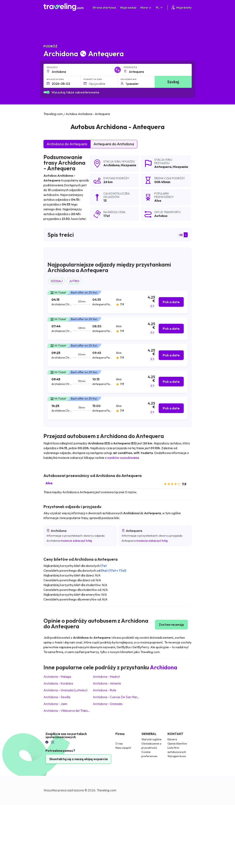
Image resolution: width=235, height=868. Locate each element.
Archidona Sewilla (57, 697)
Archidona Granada (107, 704)
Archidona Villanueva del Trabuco (68, 711)
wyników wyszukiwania (123, 458)
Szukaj (173, 82)
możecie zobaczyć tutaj (76, 541)
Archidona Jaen (55, 704)
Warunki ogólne (151, 739)
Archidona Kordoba (58, 683)
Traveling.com (106, 790)
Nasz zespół (123, 748)
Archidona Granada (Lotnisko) (65, 690)
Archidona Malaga (57, 677)
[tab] (118, 302)
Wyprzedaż (128, 8)
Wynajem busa (177, 756)
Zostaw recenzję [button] (171, 624)
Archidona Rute (104, 690)
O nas (119, 744)
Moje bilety (181, 8)
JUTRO (74, 281)
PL (160, 8)
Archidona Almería (107, 683)
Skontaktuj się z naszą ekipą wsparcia (78, 759)
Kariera (172, 739)
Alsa (49, 483)
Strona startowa (104, 8)
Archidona (111, 165)
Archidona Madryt (106, 677)
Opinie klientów (177, 744)
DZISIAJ (57, 281)
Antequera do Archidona (114, 144)
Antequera (163, 167)
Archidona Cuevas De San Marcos (117, 697)
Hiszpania (128, 165)
